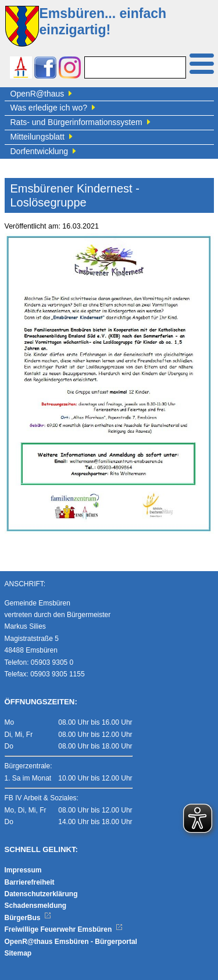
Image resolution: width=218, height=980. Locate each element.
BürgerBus (28, 918)
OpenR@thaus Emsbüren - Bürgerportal (71, 942)
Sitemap (18, 953)
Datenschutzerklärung (41, 894)
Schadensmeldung (36, 906)
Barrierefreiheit (30, 882)
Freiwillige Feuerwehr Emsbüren (64, 929)
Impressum (23, 870)
